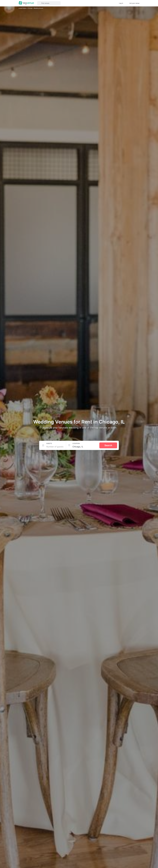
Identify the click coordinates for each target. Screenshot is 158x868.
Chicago (30, 8)
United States (23, 8)
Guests (49, 443)
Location (76, 443)
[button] (49, 3)
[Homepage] (26, 3)
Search (108, 445)
